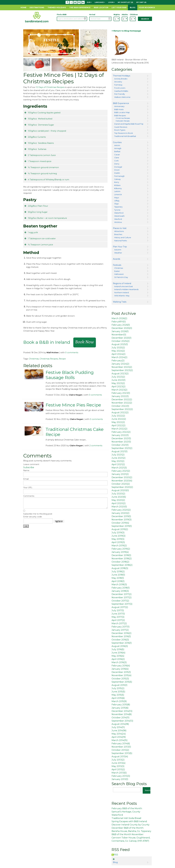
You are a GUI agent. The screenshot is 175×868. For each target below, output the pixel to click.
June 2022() (119, 419)
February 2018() (121, 588)
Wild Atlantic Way (122, 296)
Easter (117, 271)
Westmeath (119, 216)
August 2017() (120, 607)
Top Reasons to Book (124, 133)
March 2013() (119, 773)
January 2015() (120, 708)
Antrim (117, 145)
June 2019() (119, 536)
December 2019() (121, 516)
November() (119, 335)
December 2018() (121, 555)
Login (111, 2)
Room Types (120, 130)
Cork (116, 161)
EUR (89, 2)
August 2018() (120, 568)
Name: (26, 470)
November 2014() (122, 714)
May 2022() (118, 422)
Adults (125, 15)
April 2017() (118, 620)
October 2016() (120, 640)
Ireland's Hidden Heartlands (126, 289)
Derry (117, 164)
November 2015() (122, 675)
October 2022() (120, 406)
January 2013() (120, 779)
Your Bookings (147, 7)
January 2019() (120, 552)
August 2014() (120, 724)
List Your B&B (119, 7)
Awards (117, 259)
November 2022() (122, 403)
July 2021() (118, 455)
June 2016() (118, 653)
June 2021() (119, 458)
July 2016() (118, 649)
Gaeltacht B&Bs (121, 91)
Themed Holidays (57, 7)
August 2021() (120, 451)
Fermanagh (119, 176)
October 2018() (120, 562)
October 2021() (120, 445)
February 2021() (121, 471)
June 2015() (118, 692)
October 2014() (120, 718)
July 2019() (118, 533)
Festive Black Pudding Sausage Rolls (70, 375)
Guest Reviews (121, 127)
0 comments (72, 353)
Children (133, 15)
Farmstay (118, 85)
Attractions (119, 231)
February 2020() (121, 510)
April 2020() (119, 503)
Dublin (117, 173)
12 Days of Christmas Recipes (50, 87)
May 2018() (118, 578)
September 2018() (122, 565)
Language (100, 2)
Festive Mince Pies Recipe (73, 405)
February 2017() (121, 627)
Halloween (119, 274)
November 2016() (121, 636)
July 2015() (118, 688)
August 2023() (120, 374)
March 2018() (119, 585)
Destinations (37, 7)
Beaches (118, 234)
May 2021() (118, 461)
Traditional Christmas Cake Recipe (75, 432)
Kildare (117, 185)
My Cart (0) (141, 2)
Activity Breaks (121, 79)
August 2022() (120, 412)
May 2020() (118, 500)
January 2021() (120, 474)
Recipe (62, 359)
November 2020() (122, 481)
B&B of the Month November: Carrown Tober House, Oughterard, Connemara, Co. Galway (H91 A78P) (131, 838)
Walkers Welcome (122, 97)
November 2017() (122, 597)
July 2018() (118, 572)
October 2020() (121, 484)
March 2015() (119, 701)
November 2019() (122, 520)
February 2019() (121, 549)
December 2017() (122, 594)
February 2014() (121, 744)
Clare (117, 158)
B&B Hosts (119, 109)
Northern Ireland (122, 292)
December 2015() (121, 672)
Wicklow (118, 222)
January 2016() (120, 669)
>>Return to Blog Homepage (126, 31)
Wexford (118, 219)
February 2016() (121, 666)
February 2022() (121, 432)
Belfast (117, 151)
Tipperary (118, 207)
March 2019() (119, 546)
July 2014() (118, 727)
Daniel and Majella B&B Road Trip (129, 124)
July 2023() (118, 377)
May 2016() (118, 656)
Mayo (117, 198)
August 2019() (120, 529)
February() (118, 361)
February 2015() (121, 705)
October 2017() (120, 601)
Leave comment (31, 464)
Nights (117, 15)
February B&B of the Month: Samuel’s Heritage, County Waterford (127, 812)
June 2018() (118, 575)
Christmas (34, 359)
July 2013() (118, 760)
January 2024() (120, 364)
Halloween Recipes (123, 121)
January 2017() (120, 630)
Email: (26, 479)
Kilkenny (118, 188)
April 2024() (119, 354)
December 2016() (122, 633)
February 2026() (121, 325)
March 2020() (119, 507)
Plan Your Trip (120, 247)
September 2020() (122, 487)
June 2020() (119, 497)
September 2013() (122, 753)
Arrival (92, 15)
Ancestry (118, 82)
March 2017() (119, 623)
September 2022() (122, 409)
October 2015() (120, 679)
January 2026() (120, 331)
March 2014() (120, 740)
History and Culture (123, 237)
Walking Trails (120, 302)
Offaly (117, 201)
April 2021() (118, 464)
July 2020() (118, 494)
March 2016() (119, 662)
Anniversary (119, 106)
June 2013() (119, 763)
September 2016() (122, 643)
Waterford (119, 213)
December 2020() (122, 477)
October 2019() (120, 523)
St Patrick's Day (121, 277)
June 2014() (119, 731)
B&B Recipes (120, 115)
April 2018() (118, 581)
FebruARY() (119, 322)
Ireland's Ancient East (124, 286)
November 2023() (122, 367)
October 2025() (121, 341)
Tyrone (117, 210)
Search (145, 19)
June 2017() (118, 614)
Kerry (117, 182)
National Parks (121, 241)
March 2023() (119, 390)
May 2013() (118, 766)
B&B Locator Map (122, 112)
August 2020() (120, 490)
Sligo (117, 204)
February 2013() (121, 776)
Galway (117, 179)
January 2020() (120, 513)
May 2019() (118, 539)
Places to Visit (120, 228)
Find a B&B (62, 15)
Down (117, 170)
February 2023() (121, 393)
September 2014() (122, 721)
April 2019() (118, 542)
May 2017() (118, 617)
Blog (133, 7)
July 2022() (118, 416)
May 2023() (118, 383)
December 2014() (122, 711)
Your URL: (28, 487)
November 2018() (122, 559)
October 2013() (120, 750)
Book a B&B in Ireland (47, 342)
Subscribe (29, 467)
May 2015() (118, 695)
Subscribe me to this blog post (38, 514)
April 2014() (119, 737)
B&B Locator (101, 7)
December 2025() (122, 328)
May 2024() (118, 351)
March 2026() (119, 318)
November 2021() (121, 442)
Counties (117, 142)
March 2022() (119, 429)
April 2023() (119, 387)
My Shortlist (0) (125, 2)
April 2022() (119, 425)
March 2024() (119, 357)
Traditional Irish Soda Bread (126, 818)
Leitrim (117, 191)
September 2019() (122, 526)
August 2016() (120, 646)
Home (23, 7)
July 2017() (118, 610)
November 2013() (121, 747)
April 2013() (118, 769)
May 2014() (119, 734)
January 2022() (120, 396)
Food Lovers (120, 88)
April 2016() (118, 659)
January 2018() (120, 591)
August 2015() (119, 685)
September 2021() (122, 448)
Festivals (117, 265)
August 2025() (120, 344)
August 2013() (120, 757)
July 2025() (118, 348)
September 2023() (122, 370)
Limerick (118, 194)
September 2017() (122, 604)
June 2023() (119, 380)
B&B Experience (121, 103)
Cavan (117, 155)
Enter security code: (33, 517)
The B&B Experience (80, 7)
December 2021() (121, 438)
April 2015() (118, 698)
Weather (118, 253)
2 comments (96, 446)
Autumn (118, 250)
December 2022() (122, 400)
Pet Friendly (120, 94)
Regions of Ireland (122, 283)
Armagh (118, 148)
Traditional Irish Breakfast (125, 136)
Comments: (29, 496)
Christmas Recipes (49, 359)
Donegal (118, 167)
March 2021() (119, 468)
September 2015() (122, 682)
